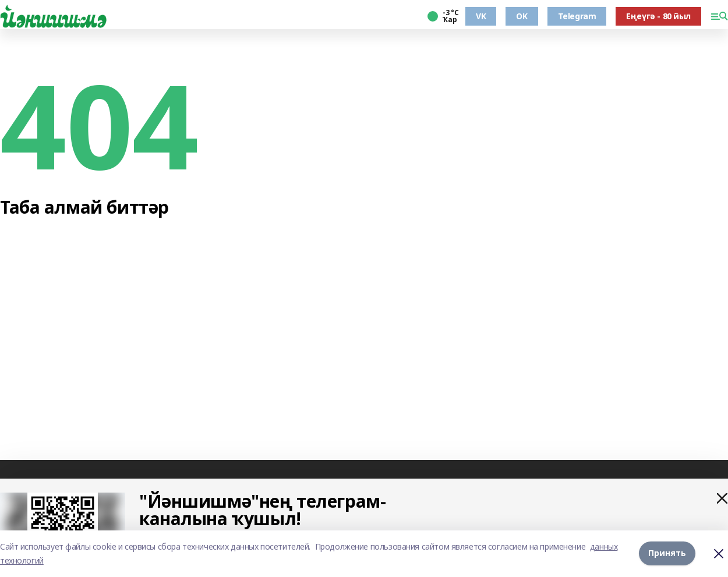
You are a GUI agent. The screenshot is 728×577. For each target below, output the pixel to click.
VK (481, 16)
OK (522, 16)
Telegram (577, 16)
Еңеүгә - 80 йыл (658, 16)
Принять (667, 553)
